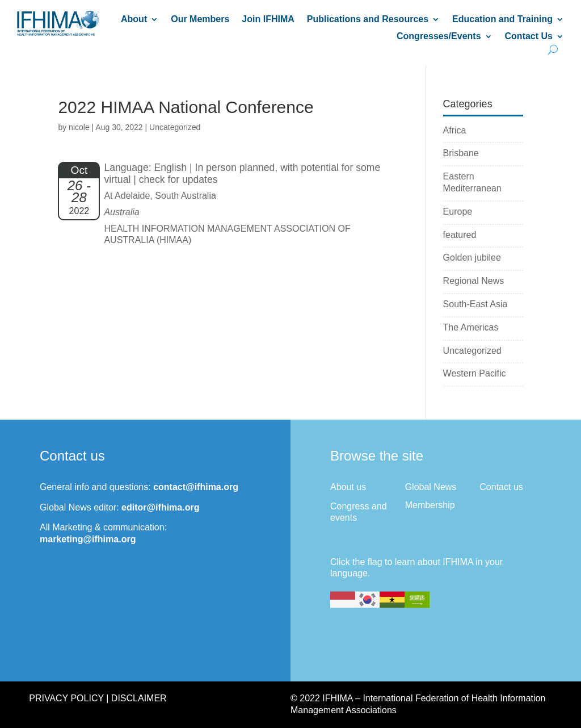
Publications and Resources (368, 20)
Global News (431, 487)
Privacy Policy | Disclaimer (98, 698)
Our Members (200, 20)
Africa (455, 130)
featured (460, 235)
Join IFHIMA (268, 20)
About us (348, 487)
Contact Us (529, 37)
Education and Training (502, 20)
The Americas (471, 327)
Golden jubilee (472, 258)
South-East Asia (475, 304)
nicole (79, 127)
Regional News (474, 281)
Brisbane (461, 153)
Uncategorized (472, 351)
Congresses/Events (439, 37)
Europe (458, 212)
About (134, 20)
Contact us (501, 487)
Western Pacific (475, 373)
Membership (430, 505)
